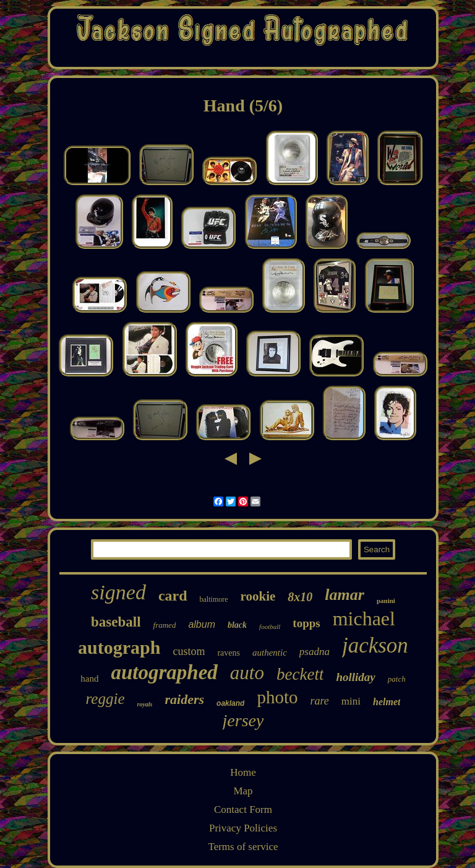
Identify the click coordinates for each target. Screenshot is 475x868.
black (237, 625)
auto (247, 673)
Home (243, 772)
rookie (258, 596)
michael (364, 618)
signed (118, 592)
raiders (185, 699)
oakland (230, 703)
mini (351, 701)
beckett (300, 674)
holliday (355, 677)
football (270, 627)
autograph (119, 647)
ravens (229, 653)
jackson (375, 645)
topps (306, 623)
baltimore (214, 599)
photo (277, 697)
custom (189, 651)
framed (165, 625)
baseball (116, 622)
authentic (270, 653)
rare (319, 701)
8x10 (300, 597)
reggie (105, 699)
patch (397, 679)
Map (243, 791)
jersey (243, 720)
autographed (164, 672)
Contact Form (243, 809)
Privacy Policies (243, 828)
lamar (344, 595)
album (202, 624)
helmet (387, 702)
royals (145, 704)
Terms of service (243, 847)
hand (89, 679)
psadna (315, 652)
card (173, 596)
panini (386, 601)
